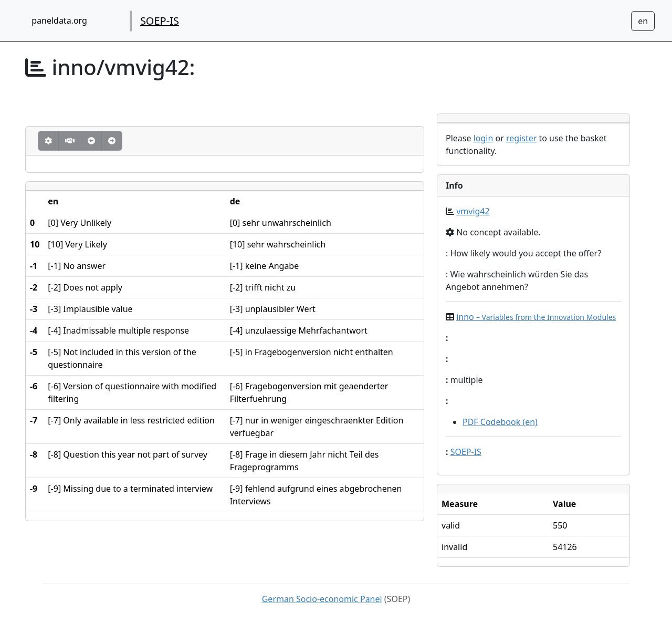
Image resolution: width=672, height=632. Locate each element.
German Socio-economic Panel (322, 599)
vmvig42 (473, 211)
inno (536, 317)
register (521, 138)
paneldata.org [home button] (59, 20)
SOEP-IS (160, 21)
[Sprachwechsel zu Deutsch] (643, 21)
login (484, 138)
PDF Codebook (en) (500, 422)
